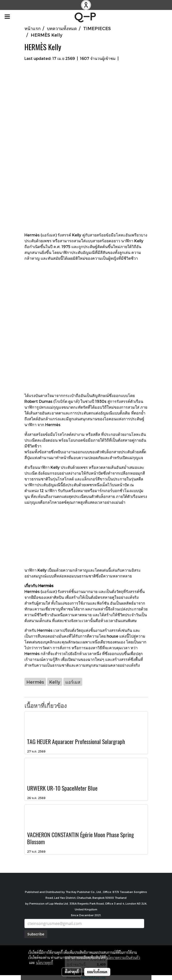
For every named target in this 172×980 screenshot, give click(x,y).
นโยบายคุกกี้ (45, 963)
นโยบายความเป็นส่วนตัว (123, 957)
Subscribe (36, 934)
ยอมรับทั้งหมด (97, 972)
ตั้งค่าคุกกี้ (72, 972)
